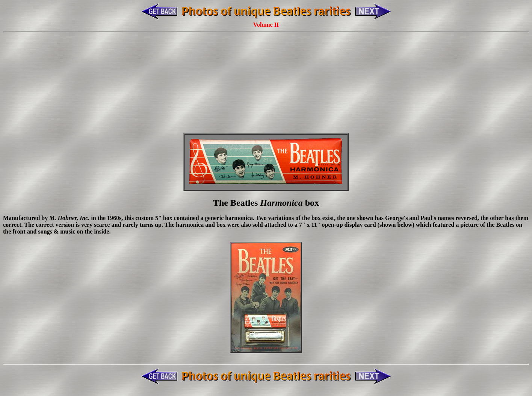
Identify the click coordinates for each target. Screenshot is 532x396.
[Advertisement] (266, 69)
